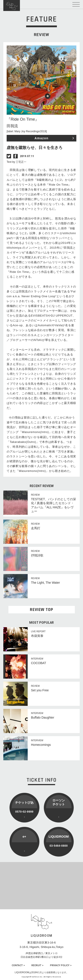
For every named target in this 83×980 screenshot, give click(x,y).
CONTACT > (18, 965)
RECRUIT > (37, 965)
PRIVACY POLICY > (61, 965)
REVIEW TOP (41, 610)
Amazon (41, 138)
